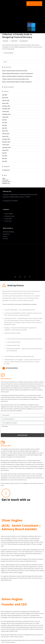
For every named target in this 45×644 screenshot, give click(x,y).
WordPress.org (6, 183)
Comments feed (6, 182)
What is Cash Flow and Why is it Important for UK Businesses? (17, 76)
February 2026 (6, 100)
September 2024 (6, 147)
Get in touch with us (12, 368)
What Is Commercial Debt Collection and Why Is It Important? (17, 82)
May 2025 (5, 125)
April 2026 (5, 95)
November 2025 (6, 109)
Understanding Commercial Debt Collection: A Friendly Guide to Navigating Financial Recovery (19, 34)
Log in (4, 178)
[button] (34, 4)
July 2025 (4, 120)
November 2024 (6, 142)
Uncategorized (24, 41)
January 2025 (5, 136)
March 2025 (5, 131)
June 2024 (5, 156)
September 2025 (6, 114)
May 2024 (5, 158)
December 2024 (6, 139)
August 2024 (5, 150)
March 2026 (5, 98)
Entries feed (5, 180)
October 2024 (6, 145)
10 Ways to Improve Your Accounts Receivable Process (16, 79)
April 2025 (5, 128)
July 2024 (4, 153)
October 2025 (6, 111)
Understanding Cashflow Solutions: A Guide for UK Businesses (18, 73)
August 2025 (5, 117)
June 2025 (5, 123)
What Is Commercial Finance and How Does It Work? (15, 71)
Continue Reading (9, 52)
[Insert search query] (23, 62)
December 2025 (6, 106)
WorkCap (6, 41)
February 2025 (6, 134)
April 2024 (5, 161)
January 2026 (5, 103)
